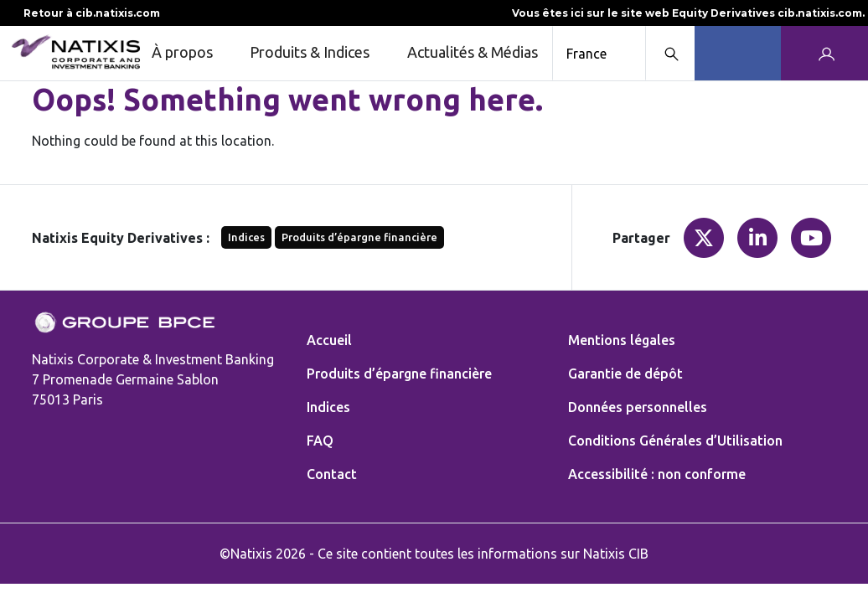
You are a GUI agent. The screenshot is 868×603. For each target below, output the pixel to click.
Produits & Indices (322, 53)
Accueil (329, 340)
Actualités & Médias (473, 52)
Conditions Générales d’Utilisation (675, 441)
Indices (246, 237)
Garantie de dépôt (625, 374)
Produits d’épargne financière (359, 237)
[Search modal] (670, 53)
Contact (332, 474)
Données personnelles (638, 407)
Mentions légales (622, 340)
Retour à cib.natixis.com (82, 13)
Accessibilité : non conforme (657, 474)
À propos (194, 53)
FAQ (320, 441)
